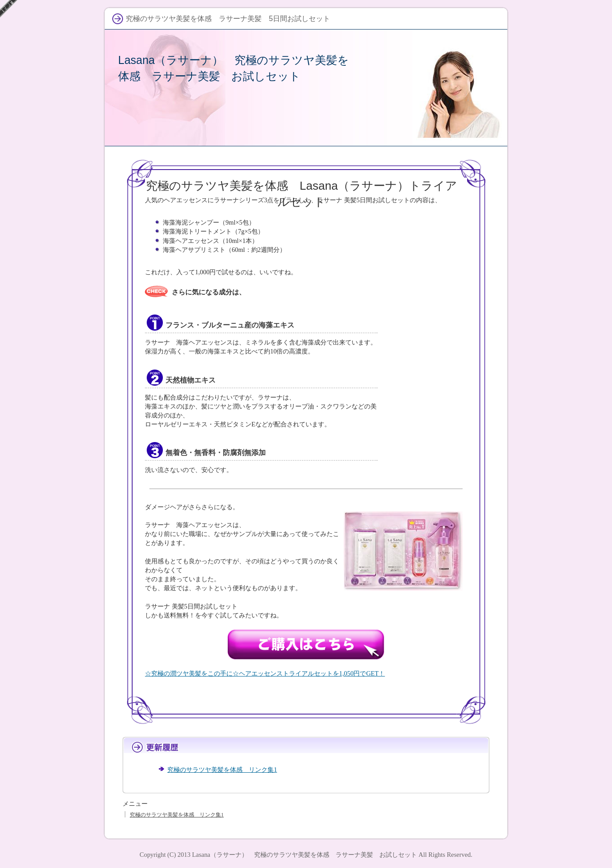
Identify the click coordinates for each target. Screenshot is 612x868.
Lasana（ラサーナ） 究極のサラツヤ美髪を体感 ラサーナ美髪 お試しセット (304, 855)
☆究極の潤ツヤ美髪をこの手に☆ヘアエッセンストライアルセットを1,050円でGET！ (265, 673)
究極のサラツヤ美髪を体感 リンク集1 (222, 770)
